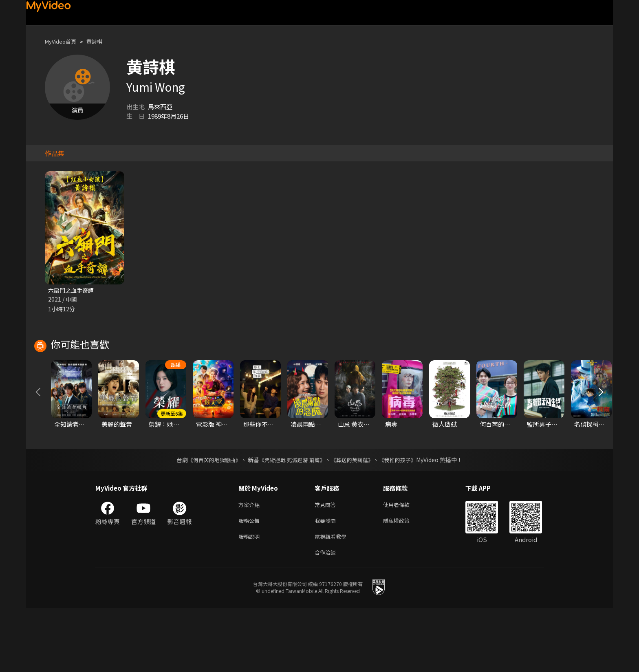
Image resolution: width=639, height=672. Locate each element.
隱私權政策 (403, 581)
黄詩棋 (101, 41)
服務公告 (251, 581)
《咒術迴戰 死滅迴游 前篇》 (291, 519)
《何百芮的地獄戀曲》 (209, 519)
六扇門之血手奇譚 (73, 290)
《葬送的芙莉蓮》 (355, 519)
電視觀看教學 (333, 598)
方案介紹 (251, 564)
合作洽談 (327, 616)
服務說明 (251, 598)
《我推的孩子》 (404, 519)
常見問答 (327, 564)
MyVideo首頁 (63, 41)
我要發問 (327, 581)
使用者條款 (403, 564)
